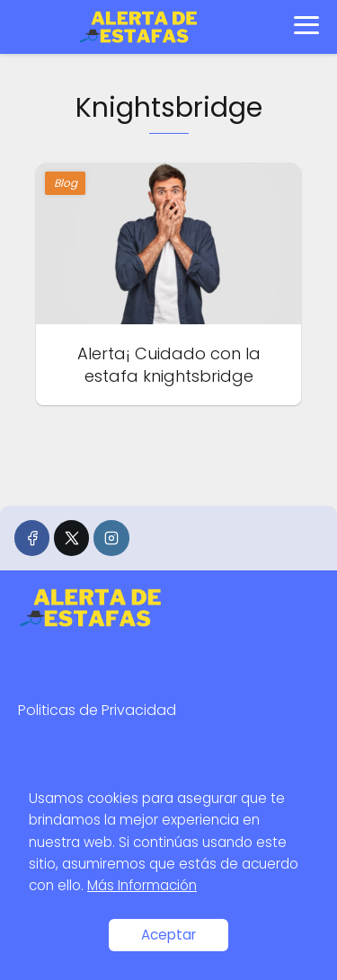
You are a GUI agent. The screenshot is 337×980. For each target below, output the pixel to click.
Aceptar (168, 935)
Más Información (142, 885)
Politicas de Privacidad (97, 710)
